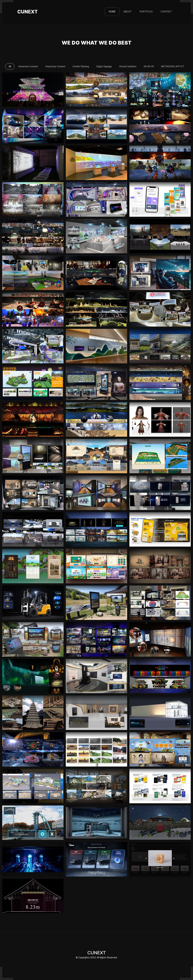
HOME (113, 11)
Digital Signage (104, 67)
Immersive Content (26, 67)
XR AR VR (151, 67)
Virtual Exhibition (129, 67)
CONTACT (166, 12)
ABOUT (128, 12)
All (7, 67)
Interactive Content (54, 67)
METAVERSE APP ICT (176, 67)
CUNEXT (27, 12)
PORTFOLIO (146, 12)
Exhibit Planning (80, 67)
